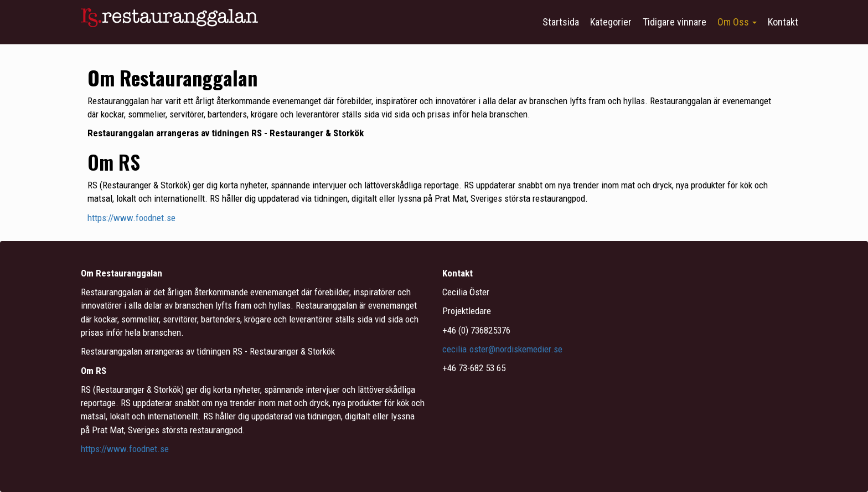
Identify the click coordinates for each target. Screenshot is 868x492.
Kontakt (783, 22)
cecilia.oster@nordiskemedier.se (503, 349)
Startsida (561, 22)
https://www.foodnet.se (131, 218)
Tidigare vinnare (675, 22)
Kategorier (611, 22)
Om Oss (737, 22)
